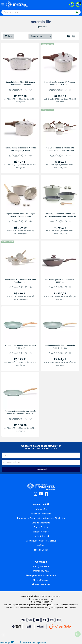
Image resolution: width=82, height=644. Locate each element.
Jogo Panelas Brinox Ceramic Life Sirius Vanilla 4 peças (20, 281)
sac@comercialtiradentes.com (41, 576)
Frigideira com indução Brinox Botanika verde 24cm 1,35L (60, 347)
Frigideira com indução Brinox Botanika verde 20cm (20, 347)
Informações (41, 509)
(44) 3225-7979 (41, 567)
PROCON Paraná (41, 585)
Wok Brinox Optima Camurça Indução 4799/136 (60, 281)
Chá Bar (41, 545)
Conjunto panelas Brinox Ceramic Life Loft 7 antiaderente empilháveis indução (60, 215)
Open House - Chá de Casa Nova (41, 541)
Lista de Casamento (41, 523)
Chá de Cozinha (41, 527)
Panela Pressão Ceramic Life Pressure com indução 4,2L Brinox (60, 83)
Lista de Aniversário (41, 536)
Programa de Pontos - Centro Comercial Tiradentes (41, 518)
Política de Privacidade (41, 514)
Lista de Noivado (41, 532)
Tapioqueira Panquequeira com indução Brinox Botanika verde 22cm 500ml (20, 413)
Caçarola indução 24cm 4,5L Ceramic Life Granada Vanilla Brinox (20, 83)
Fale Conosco (41, 580)
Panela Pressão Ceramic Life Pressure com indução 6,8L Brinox (20, 149)
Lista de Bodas (41, 550)
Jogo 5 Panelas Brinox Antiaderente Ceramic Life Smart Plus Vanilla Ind (60, 149)
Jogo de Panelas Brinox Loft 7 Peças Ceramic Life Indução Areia (20, 215)
